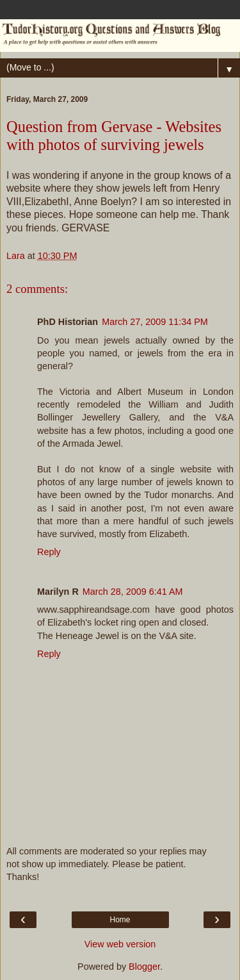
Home (120, 920)
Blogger (144, 967)
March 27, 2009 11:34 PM (155, 322)
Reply (49, 552)
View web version (120, 944)
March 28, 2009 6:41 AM (133, 592)
